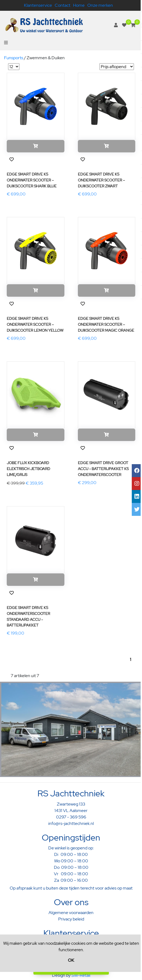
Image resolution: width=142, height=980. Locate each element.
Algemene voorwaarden (71, 913)
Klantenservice (38, 5)
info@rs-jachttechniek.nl (71, 823)
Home (79, 5)
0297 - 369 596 (71, 817)
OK (71, 960)
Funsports (14, 58)
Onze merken (100, 5)
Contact (63, 5)
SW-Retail (81, 975)
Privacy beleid (71, 919)
